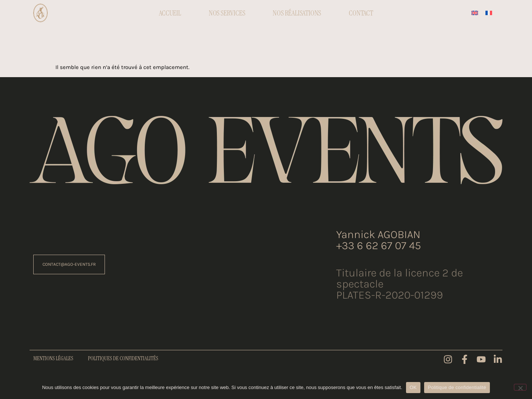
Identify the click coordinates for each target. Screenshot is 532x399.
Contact (361, 13)
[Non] (520, 387)
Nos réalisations (297, 13)
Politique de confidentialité (457, 387)
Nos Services (227, 13)
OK (413, 387)
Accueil (170, 13)
